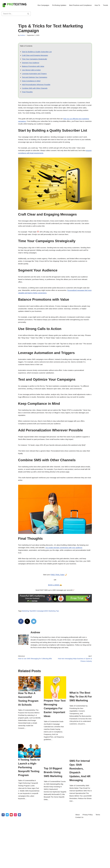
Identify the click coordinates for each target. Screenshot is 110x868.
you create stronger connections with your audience (71, 581)
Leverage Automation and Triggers (35, 76)
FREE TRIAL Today (58, 611)
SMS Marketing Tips (54, 650)
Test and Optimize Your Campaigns (35, 80)
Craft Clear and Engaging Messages (36, 57)
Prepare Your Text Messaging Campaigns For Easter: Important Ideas (66, 827)
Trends (105, 5)
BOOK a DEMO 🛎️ (55, 622)
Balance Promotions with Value (34, 68)
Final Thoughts (28, 96)
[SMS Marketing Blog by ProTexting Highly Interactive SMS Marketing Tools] (15, 5)
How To (97, 5)
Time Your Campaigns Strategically (35, 60)
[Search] (14, 14)
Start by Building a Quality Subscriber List (38, 53)
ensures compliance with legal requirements (35, 162)
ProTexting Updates (57, 5)
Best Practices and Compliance (79, 5)
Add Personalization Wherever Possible (37, 88)
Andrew (23, 35)
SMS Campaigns (40, 650)
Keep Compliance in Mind (32, 84)
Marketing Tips (28, 650)
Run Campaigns (40, 5)
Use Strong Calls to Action (32, 73)
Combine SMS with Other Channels (36, 92)
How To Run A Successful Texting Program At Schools (19, 791)
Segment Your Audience (31, 64)
